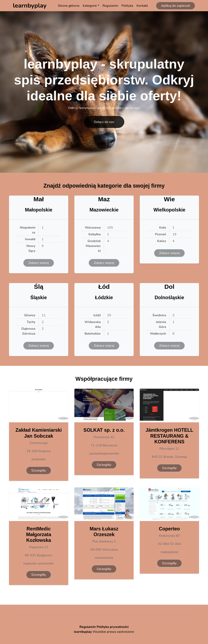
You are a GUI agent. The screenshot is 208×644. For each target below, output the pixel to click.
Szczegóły (39, 470)
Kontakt (142, 6)
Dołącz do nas (104, 122)
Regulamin (110, 6)
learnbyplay (83, 632)
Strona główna (69, 6)
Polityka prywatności (113, 627)
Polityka (127, 6)
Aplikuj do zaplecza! (176, 6)
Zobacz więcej (39, 263)
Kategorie (90, 6)
